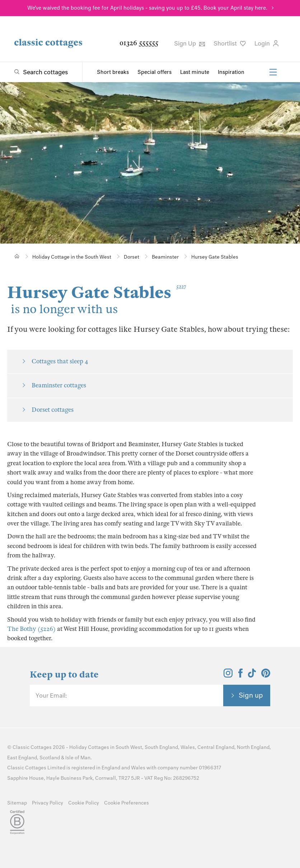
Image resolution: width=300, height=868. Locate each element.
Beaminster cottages (59, 385)
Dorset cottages (53, 410)
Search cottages (45, 72)
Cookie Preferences (126, 803)
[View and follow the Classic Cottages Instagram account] (228, 675)
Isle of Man (78, 758)
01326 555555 (139, 43)
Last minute (195, 72)
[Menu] (273, 72)
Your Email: (51, 695)
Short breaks (113, 72)
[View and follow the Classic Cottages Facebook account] (241, 675)
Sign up (251, 695)
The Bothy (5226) (31, 629)
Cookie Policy (84, 803)
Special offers (154, 72)
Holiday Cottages (89, 747)
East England (22, 758)
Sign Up (189, 43)
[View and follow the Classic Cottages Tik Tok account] (252, 675)
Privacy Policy (48, 803)
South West (129, 747)
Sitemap (17, 803)
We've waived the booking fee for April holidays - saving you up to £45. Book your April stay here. (147, 8)
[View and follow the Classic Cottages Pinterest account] (266, 675)
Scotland (50, 758)
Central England (216, 747)
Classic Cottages (32, 747)
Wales (188, 747)
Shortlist (230, 43)
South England (161, 747)
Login (266, 43)
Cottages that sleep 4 (60, 361)
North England (253, 747)
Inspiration (231, 72)
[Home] (17, 256)
